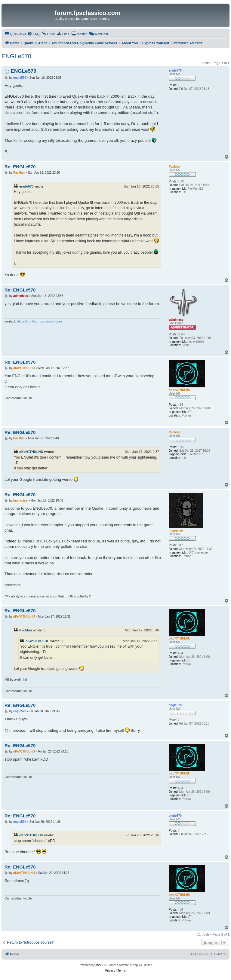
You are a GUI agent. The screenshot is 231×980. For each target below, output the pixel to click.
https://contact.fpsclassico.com (40, 321)
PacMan (26, 630)
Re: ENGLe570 (20, 167)
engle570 (26, 186)
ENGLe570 (16, 56)
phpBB (100, 965)
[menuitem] (33, 34)
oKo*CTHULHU (31, 452)
